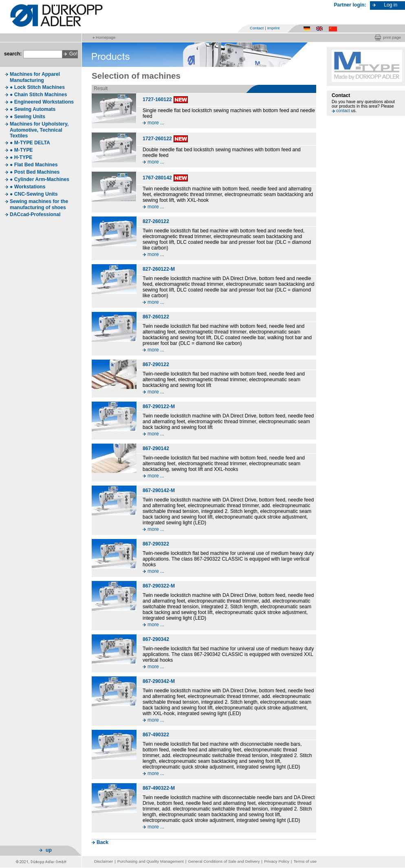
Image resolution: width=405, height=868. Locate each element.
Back (102, 842)
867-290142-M (159, 490)
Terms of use (305, 861)
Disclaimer (103, 861)
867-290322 (156, 544)
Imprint (273, 28)
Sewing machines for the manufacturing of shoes (39, 204)
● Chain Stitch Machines (38, 95)
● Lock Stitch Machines (37, 87)
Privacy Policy (277, 861)
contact (343, 111)
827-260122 (156, 221)
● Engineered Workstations (42, 102)
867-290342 (156, 639)
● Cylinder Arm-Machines (40, 179)
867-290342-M (159, 681)
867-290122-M (159, 406)
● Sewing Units (28, 117)
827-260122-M (159, 269)
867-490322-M (159, 788)
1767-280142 (157, 178)
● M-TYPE (21, 150)
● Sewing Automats (33, 109)
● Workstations (28, 187)
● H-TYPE (21, 157)
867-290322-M (159, 586)
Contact (257, 28)
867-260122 (156, 317)
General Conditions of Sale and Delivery (224, 861)
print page (392, 37)
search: (13, 54)
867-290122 (156, 364)
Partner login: (350, 5)
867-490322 (156, 735)
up (49, 850)
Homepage (106, 37)
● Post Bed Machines (35, 172)
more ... (156, 123)
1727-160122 (157, 99)
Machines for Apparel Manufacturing (35, 77)
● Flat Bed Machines (34, 165)
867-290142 (156, 448)
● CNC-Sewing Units (34, 194)
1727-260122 (157, 139)
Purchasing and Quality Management (151, 861)
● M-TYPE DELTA (30, 143)
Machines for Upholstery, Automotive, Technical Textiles (39, 130)
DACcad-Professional (35, 214)
